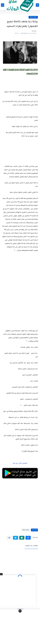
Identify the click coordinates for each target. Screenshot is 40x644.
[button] (28, 538)
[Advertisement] (20, 281)
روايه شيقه (33, 17)
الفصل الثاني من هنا (20, 463)
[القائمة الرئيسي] (37, 5)
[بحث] (3, 5)
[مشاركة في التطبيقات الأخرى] (9, 538)
